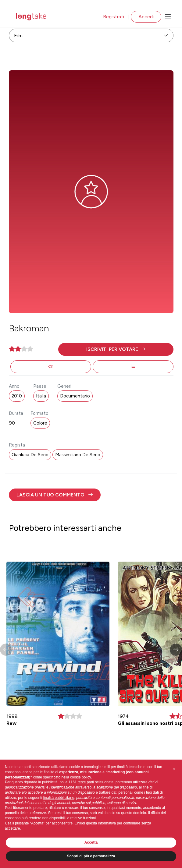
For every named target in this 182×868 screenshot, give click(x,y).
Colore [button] (40, 423)
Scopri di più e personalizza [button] (91, 856)
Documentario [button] (75, 396)
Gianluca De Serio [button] (30, 455)
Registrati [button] (114, 17)
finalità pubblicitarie (59, 798)
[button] (116, 349)
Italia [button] (41, 396)
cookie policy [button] (80, 777)
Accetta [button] (91, 842)
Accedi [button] (146, 17)
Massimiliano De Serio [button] (78, 455)
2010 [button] (17, 396)
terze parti (86, 782)
